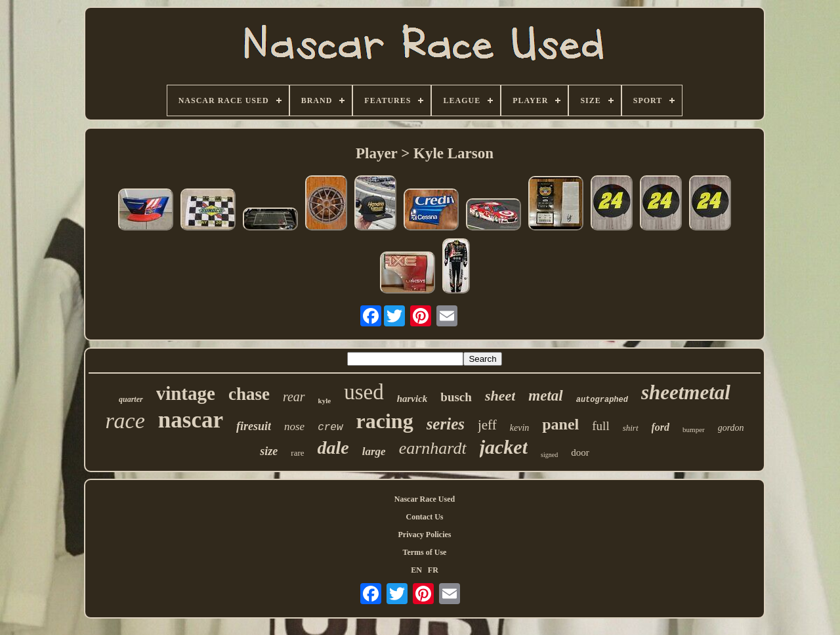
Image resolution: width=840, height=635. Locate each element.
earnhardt (433, 448)
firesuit (254, 426)
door (580, 452)
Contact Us (425, 517)
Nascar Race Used (425, 499)
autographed (602, 400)
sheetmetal (686, 392)
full (600, 426)
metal (545, 396)
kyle (325, 401)
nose (294, 427)
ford (661, 427)
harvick (412, 399)
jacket (504, 447)
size (269, 451)
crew (330, 427)
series (446, 424)
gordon (731, 428)
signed (549, 455)
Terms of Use (425, 552)
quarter (131, 399)
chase (249, 394)
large (374, 451)
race (125, 421)
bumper (694, 429)
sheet (500, 396)
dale (333, 448)
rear (294, 397)
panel (560, 424)
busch (456, 397)
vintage (186, 393)
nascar (191, 420)
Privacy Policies (425, 535)
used (364, 392)
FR (433, 570)
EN (416, 570)
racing (385, 421)
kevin (520, 428)
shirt (631, 428)
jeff (487, 425)
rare (297, 453)
